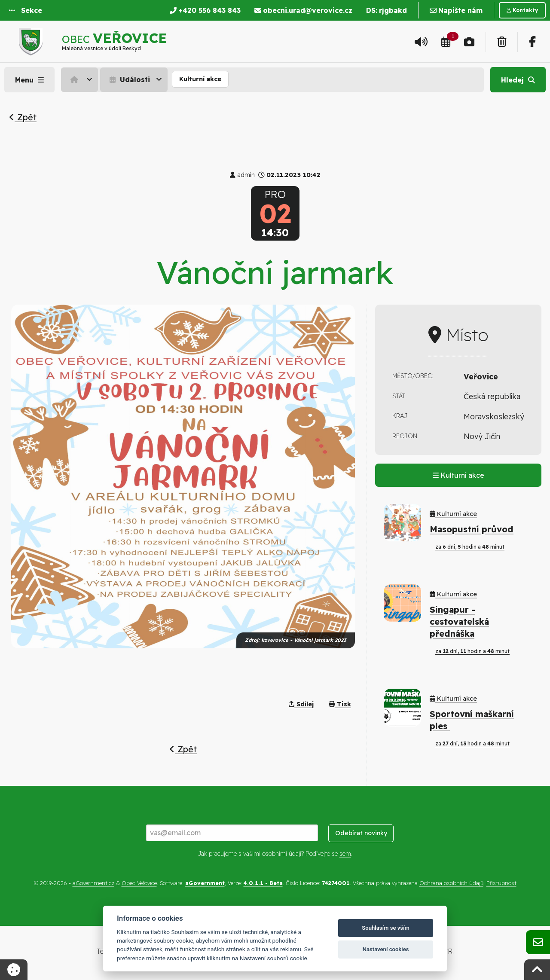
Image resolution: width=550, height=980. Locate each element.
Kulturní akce (200, 79)
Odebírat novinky (361, 833)
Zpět (23, 117)
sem (345, 854)
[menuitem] (81, 79)
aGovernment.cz (93, 883)
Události (129, 79)
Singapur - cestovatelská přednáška (459, 621)
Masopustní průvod (472, 529)
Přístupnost (501, 883)
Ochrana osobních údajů (451, 883)
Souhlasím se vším (386, 928)
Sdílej (301, 704)
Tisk (340, 704)
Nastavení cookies (386, 949)
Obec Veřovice (139, 883)
